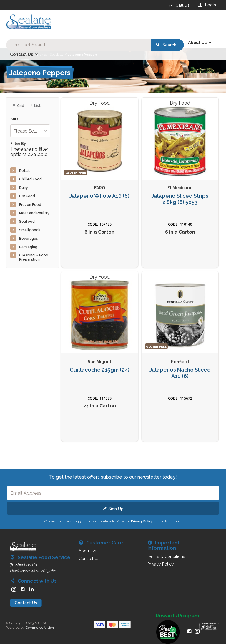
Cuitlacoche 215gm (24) (100, 370)
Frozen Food (30, 205)
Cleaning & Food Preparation (34, 257)
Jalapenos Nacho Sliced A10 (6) (180, 373)
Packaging (28, 247)
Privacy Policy (142, 521)
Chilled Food (30, 179)
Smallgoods (30, 230)
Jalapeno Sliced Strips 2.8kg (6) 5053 (180, 199)
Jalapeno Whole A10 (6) (99, 196)
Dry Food (27, 196)
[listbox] (30, 131)
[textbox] (89, 24)
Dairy (24, 188)
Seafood (27, 222)
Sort (14, 119)
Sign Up (116, 509)
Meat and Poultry (34, 213)
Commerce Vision (40, 628)
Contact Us (26, 603)
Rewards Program (177, 616)
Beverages (29, 239)
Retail (24, 171)
